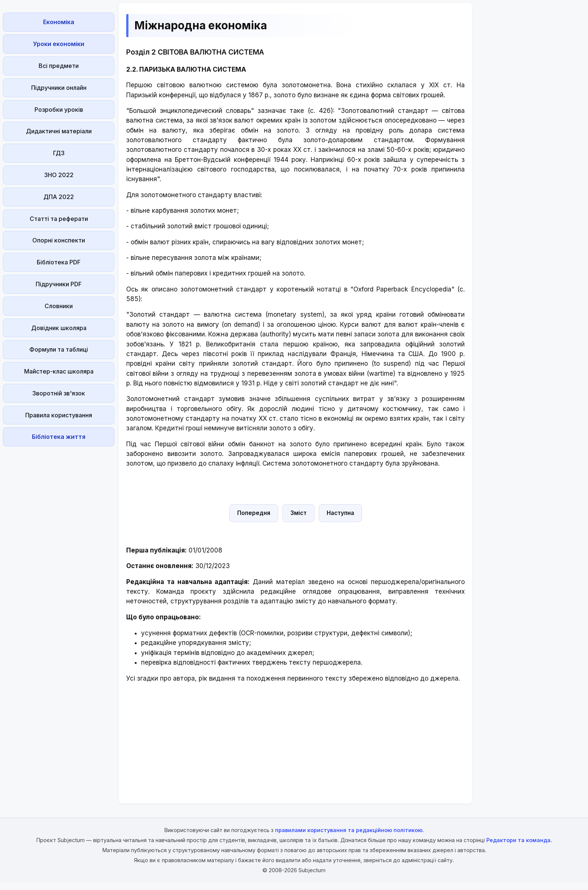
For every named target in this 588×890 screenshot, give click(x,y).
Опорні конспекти (59, 240)
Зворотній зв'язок (59, 393)
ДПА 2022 (59, 197)
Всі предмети (59, 66)
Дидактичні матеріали (59, 131)
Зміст (298, 513)
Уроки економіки (59, 44)
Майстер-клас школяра (59, 371)
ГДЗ (59, 153)
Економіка (59, 22)
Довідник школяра (59, 328)
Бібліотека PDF (59, 262)
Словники (59, 306)
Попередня (254, 513)
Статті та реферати (59, 219)
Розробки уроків (59, 110)
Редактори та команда (518, 840)
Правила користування (59, 415)
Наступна (340, 513)
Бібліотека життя (59, 437)
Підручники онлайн (59, 88)
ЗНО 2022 (59, 175)
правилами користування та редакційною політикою (349, 830)
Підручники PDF (59, 284)
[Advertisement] (59, 561)
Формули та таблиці (59, 349)
